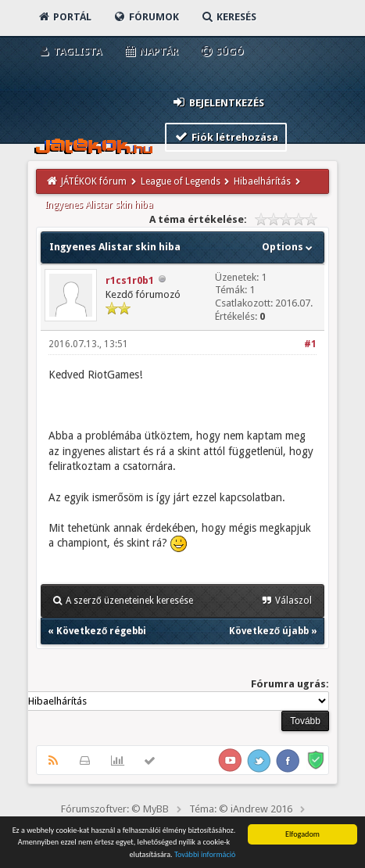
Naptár (150, 51)
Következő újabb (269, 631)
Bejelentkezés (218, 102)
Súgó (222, 51)
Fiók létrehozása (226, 136)
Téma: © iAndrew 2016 (241, 809)
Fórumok (146, 17)
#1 (310, 344)
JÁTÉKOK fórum (94, 181)
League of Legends (181, 181)
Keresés (228, 17)
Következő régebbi (101, 631)
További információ (205, 855)
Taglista (69, 51)
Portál (64, 17)
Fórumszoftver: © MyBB (115, 809)
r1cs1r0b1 (130, 280)
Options (289, 247)
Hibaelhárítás (262, 181)
